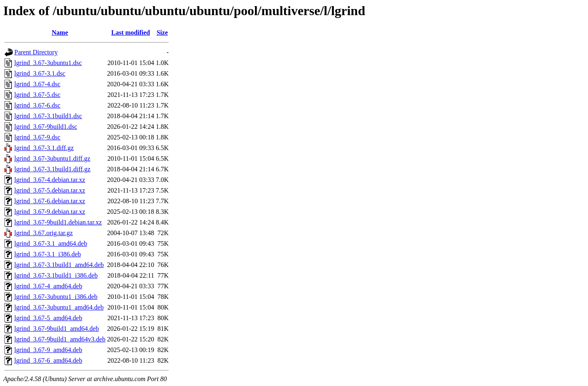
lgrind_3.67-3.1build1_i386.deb (56, 275)
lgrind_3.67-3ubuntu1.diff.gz (52, 158)
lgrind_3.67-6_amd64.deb (48, 360)
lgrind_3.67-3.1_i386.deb (48, 254)
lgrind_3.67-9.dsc (37, 137)
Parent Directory (36, 52)
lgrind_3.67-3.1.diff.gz (44, 148)
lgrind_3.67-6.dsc (37, 105)
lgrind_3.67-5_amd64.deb (48, 318)
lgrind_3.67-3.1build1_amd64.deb (59, 265)
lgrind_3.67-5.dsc (37, 95)
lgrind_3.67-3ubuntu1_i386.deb (56, 297)
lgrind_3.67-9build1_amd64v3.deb (60, 339)
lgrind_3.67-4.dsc (37, 84)
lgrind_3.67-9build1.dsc (46, 127)
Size (162, 33)
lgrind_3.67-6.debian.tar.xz (50, 201)
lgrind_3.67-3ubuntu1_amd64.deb (59, 307)
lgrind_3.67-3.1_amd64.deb (51, 243)
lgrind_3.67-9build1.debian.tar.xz (58, 222)
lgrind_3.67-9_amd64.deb (48, 350)
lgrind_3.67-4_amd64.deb (48, 286)
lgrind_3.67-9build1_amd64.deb (57, 329)
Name (60, 33)
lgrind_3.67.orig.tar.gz (44, 233)
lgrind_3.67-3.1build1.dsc (48, 116)
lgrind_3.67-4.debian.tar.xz (50, 180)
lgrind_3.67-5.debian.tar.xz (50, 190)
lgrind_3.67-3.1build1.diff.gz (52, 169)
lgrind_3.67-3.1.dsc (40, 73)
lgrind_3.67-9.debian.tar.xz (50, 212)
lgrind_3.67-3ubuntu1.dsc (48, 63)
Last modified (131, 33)
